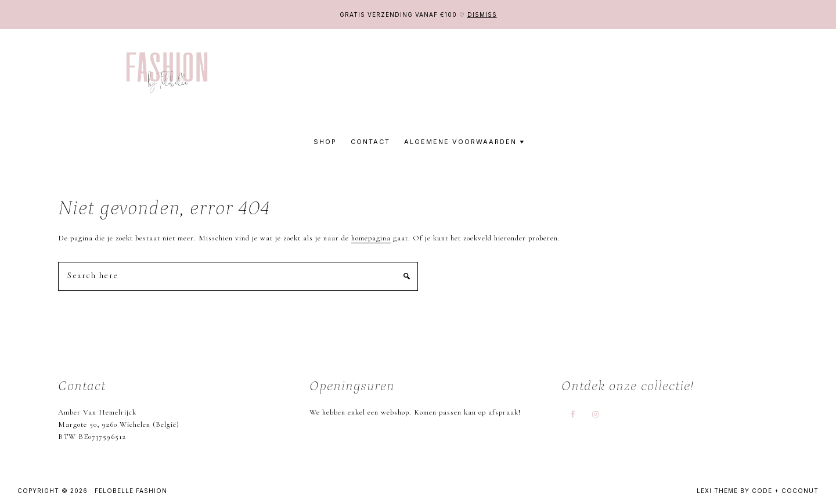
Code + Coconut (785, 491)
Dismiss (482, 15)
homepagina (371, 238)
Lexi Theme (717, 491)
